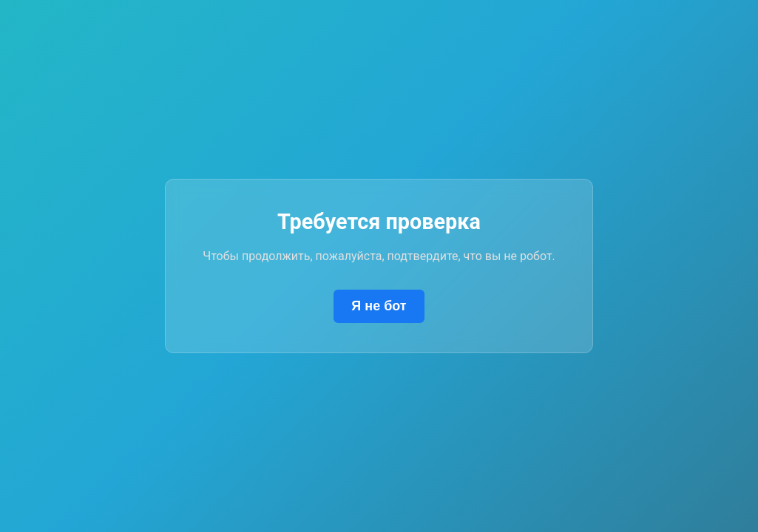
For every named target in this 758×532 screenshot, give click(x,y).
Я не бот (379, 306)
